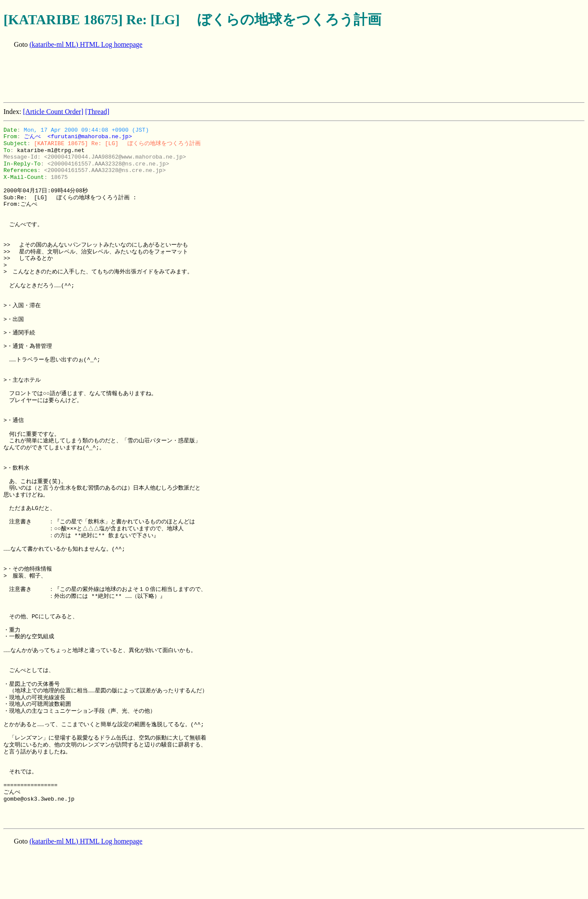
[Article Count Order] (53, 112)
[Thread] (97, 112)
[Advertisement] (161, 76)
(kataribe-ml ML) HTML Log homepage (86, 44)
